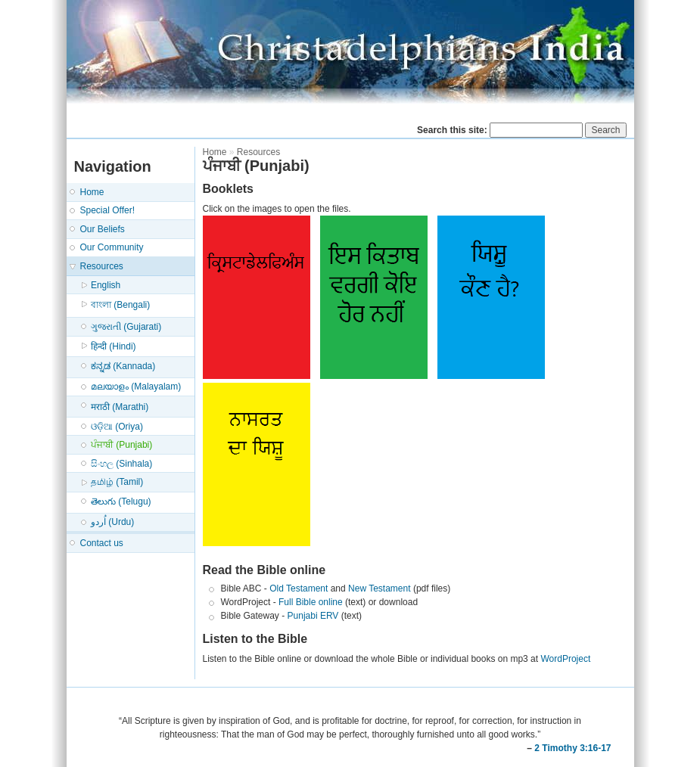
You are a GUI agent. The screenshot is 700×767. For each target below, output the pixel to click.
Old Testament (299, 588)
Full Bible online (311, 602)
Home (92, 192)
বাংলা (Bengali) (120, 305)
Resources (102, 266)
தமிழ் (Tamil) (117, 482)
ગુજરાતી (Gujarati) (126, 327)
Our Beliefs (103, 229)
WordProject (565, 659)
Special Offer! (107, 210)
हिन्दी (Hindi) (114, 346)
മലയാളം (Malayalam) (136, 387)
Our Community (112, 247)
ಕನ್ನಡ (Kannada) (123, 366)
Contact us (102, 543)
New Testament (379, 588)
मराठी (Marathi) (120, 407)
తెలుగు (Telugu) (121, 501)
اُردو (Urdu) (112, 522)
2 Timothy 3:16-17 (572, 748)
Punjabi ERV (313, 616)
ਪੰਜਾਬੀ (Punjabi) (121, 445)
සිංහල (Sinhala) (121, 464)
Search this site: (453, 130)
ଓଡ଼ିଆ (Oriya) (117, 427)
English (106, 285)
